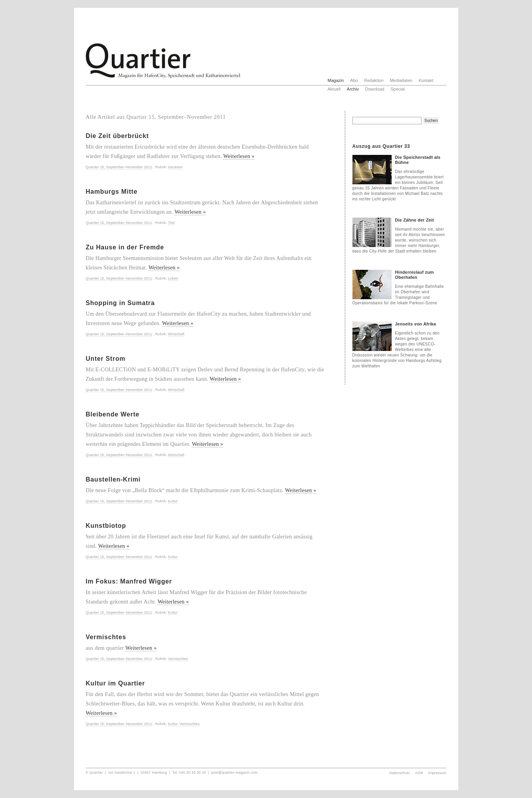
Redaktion (374, 80)
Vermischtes (106, 637)
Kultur (173, 501)
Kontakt (426, 80)
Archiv (353, 89)
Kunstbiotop (106, 526)
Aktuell (334, 89)
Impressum (437, 773)
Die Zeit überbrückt (117, 136)
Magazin (336, 80)
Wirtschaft (176, 334)
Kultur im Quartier (115, 683)
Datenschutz (399, 773)
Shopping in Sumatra (120, 303)
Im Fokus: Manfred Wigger (129, 581)
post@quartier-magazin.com (235, 773)
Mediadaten (401, 80)
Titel (171, 223)
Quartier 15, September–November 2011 (119, 167)
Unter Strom (106, 359)
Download (375, 89)
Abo (354, 80)
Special (398, 89)
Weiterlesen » (239, 156)
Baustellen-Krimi (113, 479)
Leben (173, 278)
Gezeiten (175, 167)
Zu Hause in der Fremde (125, 247)
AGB (419, 773)
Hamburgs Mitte (112, 192)
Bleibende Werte (113, 414)
